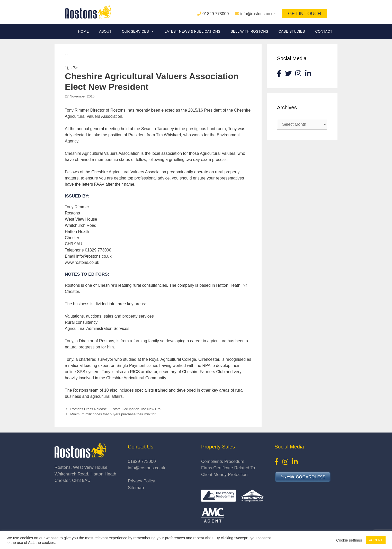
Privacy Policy (141, 481)
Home (83, 31)
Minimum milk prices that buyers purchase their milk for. (113, 414)
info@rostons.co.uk (258, 14)
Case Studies (292, 31)
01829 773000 (216, 14)
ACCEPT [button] (376, 540)
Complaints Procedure (223, 461)
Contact (324, 31)
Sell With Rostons (249, 31)
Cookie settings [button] (349, 540)
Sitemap (136, 488)
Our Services (141, 31)
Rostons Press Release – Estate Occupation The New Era (115, 409)
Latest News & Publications (192, 31)
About (105, 31)
